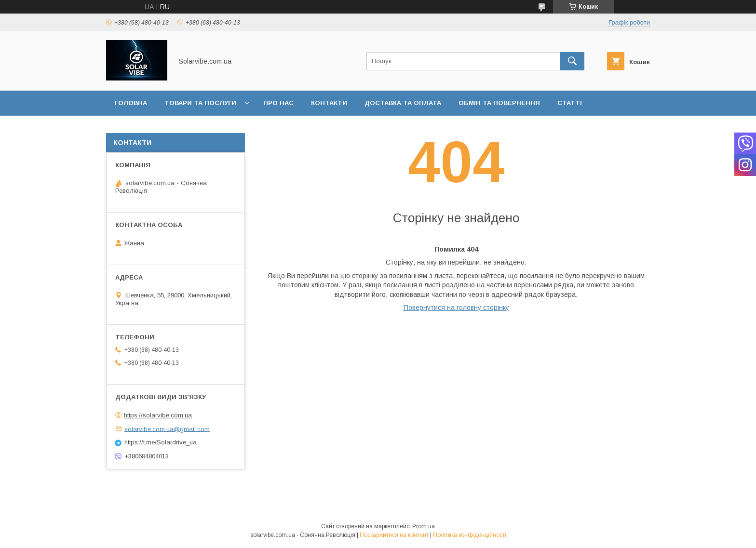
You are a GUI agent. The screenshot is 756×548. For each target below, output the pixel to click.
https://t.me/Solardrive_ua (161, 442)
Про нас (278, 103)
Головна (131, 103)
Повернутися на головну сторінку (456, 307)
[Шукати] (572, 61)
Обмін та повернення (499, 103)
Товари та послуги (200, 103)
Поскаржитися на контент (394, 535)
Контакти (329, 103)
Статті (570, 103)
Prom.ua (424, 526)
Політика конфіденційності (470, 535)
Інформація (136, 128)
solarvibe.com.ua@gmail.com (167, 429)
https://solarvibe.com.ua (158, 415)
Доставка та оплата (403, 103)
